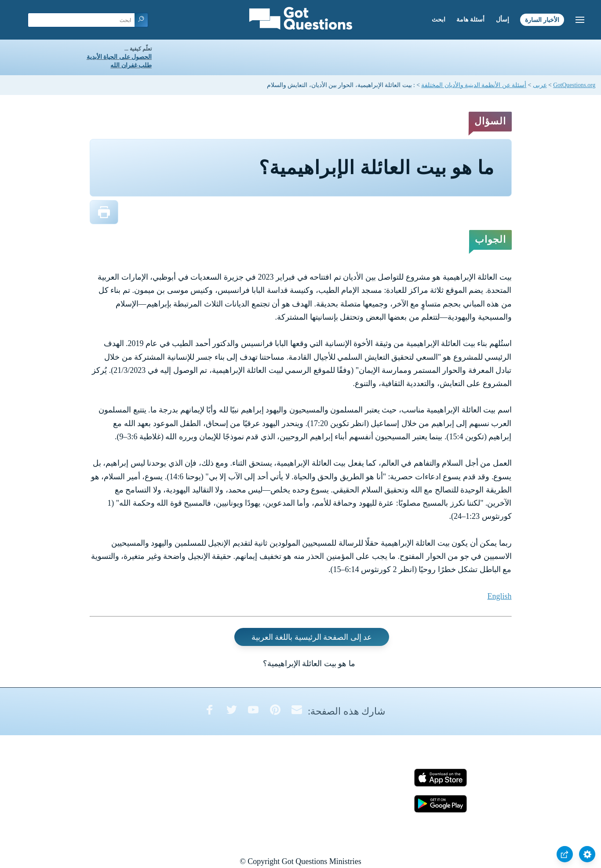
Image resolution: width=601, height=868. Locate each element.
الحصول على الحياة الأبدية (119, 57)
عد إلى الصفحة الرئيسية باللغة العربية (312, 637)
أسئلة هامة (470, 20)
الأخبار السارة (542, 20)
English (499, 596)
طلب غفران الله (131, 65)
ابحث (439, 20)
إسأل (503, 20)
